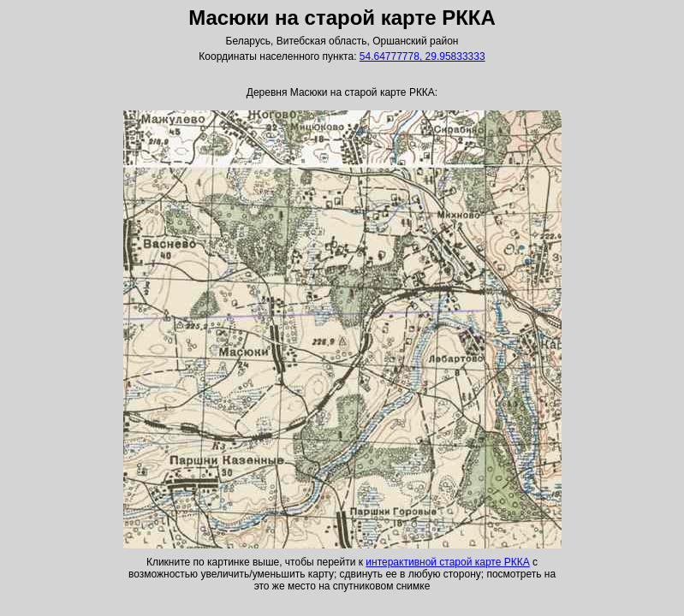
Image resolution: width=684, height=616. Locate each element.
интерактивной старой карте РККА (447, 562)
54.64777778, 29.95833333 (422, 56)
